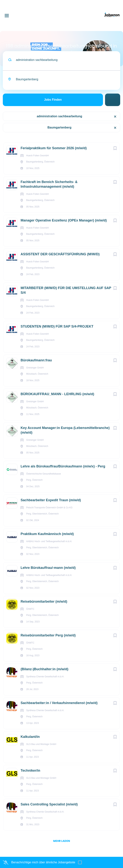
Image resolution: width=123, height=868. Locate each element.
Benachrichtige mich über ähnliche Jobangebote (43, 862)
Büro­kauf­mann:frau (36, 360)
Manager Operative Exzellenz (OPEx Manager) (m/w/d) (64, 220)
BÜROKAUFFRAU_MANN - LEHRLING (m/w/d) (57, 394)
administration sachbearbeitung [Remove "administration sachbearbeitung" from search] (59, 116)
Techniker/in (30, 771)
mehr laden (62, 841)
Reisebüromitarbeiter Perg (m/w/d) (48, 635)
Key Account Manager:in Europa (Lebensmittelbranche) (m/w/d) (65, 430)
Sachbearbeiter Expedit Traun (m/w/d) (51, 500)
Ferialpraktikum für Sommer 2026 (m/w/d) (54, 148)
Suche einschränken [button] (113, 100)
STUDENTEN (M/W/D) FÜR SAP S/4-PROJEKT (57, 326)
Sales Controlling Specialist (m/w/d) (49, 804)
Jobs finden (53, 100)
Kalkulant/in (30, 737)
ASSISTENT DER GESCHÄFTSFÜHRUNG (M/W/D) (60, 254)
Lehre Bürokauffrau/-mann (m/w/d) (48, 568)
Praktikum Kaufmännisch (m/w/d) (47, 534)
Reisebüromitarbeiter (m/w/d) (44, 602)
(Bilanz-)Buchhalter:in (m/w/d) (44, 669)
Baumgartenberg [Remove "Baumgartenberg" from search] (59, 127)
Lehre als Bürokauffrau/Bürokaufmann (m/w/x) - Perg (63, 466)
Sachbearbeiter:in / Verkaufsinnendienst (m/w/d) (59, 703)
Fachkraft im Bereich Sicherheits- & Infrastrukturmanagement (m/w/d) (49, 184)
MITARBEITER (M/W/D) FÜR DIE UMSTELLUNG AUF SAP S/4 (66, 290)
